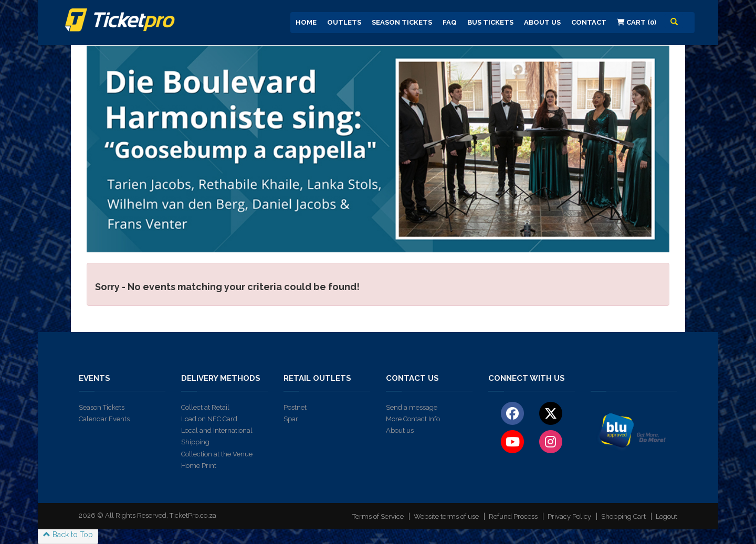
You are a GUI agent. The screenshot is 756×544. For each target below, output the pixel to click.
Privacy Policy (569, 516)
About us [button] (542, 22)
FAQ (450, 22)
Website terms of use (446, 516)
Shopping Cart (623, 516)
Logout (666, 516)
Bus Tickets (490, 22)
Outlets (344, 22)
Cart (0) (637, 22)
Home (306, 22)
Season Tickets (402, 22)
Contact (589, 22)
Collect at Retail (205, 407)
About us (400, 430)
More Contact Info (413, 419)
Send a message (412, 407)
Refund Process (513, 516)
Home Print (199, 466)
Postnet (295, 407)
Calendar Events (104, 419)
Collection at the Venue (217, 454)
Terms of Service (378, 516)
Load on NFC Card (209, 419)
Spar (291, 419)
